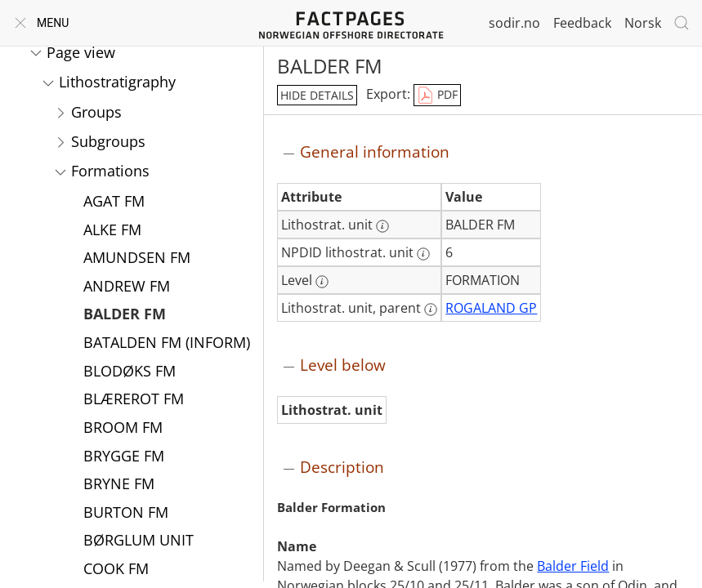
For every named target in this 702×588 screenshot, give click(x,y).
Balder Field (573, 566)
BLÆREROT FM (134, 400)
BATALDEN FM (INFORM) (167, 344)
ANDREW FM (127, 287)
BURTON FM (126, 514)
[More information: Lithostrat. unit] (382, 226)
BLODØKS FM (130, 372)
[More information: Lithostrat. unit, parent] (431, 310)
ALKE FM (112, 231)
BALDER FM (125, 315)
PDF (437, 96)
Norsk (643, 23)
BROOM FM (123, 429)
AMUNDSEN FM (137, 259)
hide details (317, 95)
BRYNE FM (119, 485)
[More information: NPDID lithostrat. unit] (423, 254)
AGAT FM (114, 203)
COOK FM (116, 570)
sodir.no (514, 23)
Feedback (582, 23)
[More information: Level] (322, 282)
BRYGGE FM (124, 457)
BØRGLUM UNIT (139, 541)
